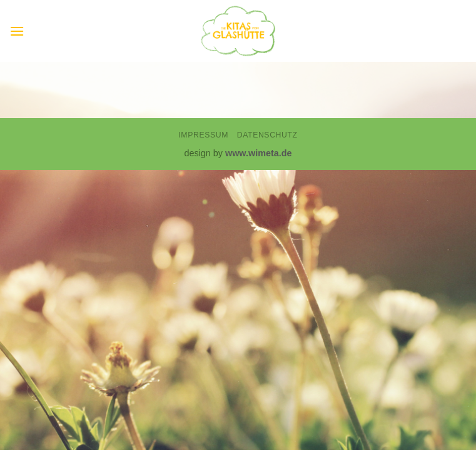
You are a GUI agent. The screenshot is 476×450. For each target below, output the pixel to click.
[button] (17, 31)
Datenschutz (267, 135)
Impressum (203, 135)
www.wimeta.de (259, 153)
